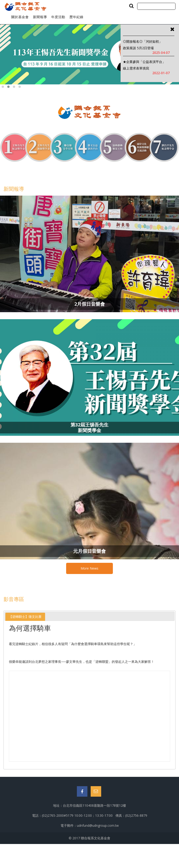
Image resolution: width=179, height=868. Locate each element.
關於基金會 (20, 17)
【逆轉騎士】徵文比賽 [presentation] (25, 617)
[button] (3, 87)
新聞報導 (40, 17)
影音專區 (14, 599)
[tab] (25, 617)
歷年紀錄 (76, 17)
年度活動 (58, 17)
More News (89, 568)
